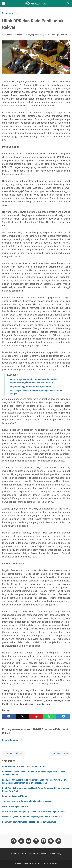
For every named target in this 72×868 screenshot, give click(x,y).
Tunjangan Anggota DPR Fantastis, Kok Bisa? (30, 387)
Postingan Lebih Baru (13, 753)
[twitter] (22, 716)
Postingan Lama (60, 753)
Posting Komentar (59, 35)
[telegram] (63, 716)
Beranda (15, 854)
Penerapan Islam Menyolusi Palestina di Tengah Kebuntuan (29, 822)
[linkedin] (43, 841)
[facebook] (9, 716)
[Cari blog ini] (68, 4)
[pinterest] (36, 716)
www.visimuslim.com (39, 704)
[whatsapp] (49, 716)
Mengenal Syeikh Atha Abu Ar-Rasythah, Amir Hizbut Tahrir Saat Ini (33, 817)
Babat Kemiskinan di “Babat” (15, 796)
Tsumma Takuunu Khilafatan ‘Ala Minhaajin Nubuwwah (27, 801)
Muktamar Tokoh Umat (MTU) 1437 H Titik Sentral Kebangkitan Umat (33, 812)
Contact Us (26, 854)
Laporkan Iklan (40, 854)
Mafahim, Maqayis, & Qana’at (15, 806)
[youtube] (29, 841)
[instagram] (36, 841)
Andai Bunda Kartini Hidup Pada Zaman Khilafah (24, 767)
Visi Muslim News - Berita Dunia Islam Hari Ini (40, 864)
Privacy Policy (55, 854)
